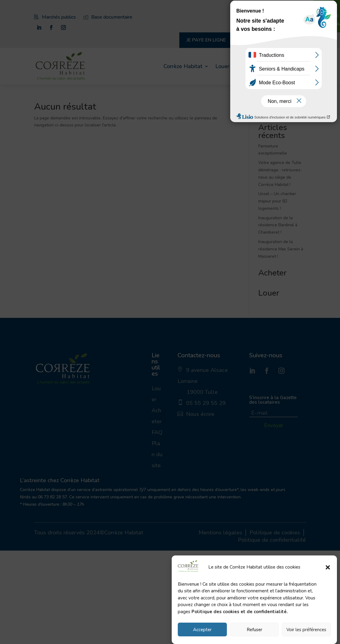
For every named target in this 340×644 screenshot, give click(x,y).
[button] (328, 567)
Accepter (202, 630)
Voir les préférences (306, 630)
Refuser (254, 630)
